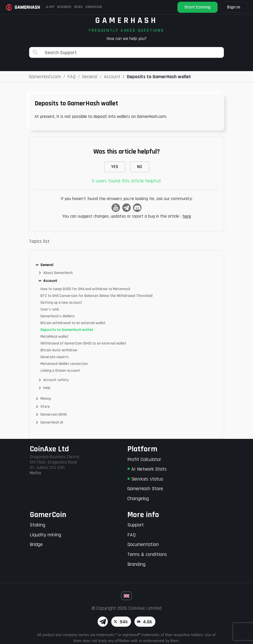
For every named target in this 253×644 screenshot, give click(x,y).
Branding (136, 564)
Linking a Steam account (60, 371)
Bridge (36, 544)
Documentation (143, 544)
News (77, 7)
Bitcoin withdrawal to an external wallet (73, 323)
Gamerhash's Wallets (58, 316)
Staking (37, 525)
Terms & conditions (147, 554)
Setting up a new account (61, 303)
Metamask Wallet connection (64, 364)
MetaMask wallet (54, 337)
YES (115, 167)
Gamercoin (91, 7)
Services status (145, 479)
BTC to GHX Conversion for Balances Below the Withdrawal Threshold (97, 296)
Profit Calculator (144, 459)
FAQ (131, 535)
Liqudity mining (45, 535)
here (187, 216)
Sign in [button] (233, 7)
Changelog (138, 499)
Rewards (64, 7)
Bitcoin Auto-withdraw (59, 350)
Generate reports (55, 357)
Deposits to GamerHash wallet (67, 330)
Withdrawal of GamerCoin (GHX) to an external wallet (83, 343)
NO (140, 167)
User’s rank (50, 309)
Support (136, 525)
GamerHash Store (145, 489)
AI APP (51, 7)
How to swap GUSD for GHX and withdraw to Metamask (85, 289)
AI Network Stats (147, 469)
